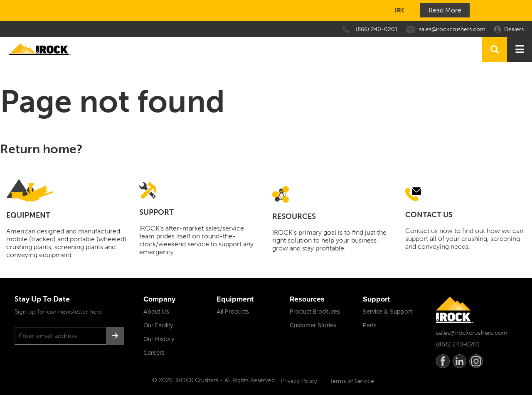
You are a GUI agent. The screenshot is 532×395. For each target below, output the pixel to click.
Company (159, 299)
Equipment (235, 299)
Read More (445, 10)
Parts (370, 325)
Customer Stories (313, 325)
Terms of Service (352, 381)
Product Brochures (315, 312)
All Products (233, 312)
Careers (154, 353)
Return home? (41, 149)
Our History (159, 339)
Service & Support (387, 312)
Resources (307, 299)
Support (376, 299)
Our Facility (158, 325)
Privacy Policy (299, 381)
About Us (156, 312)
